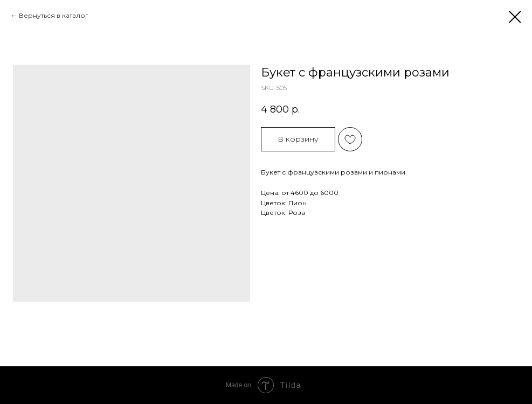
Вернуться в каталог (54, 15)
